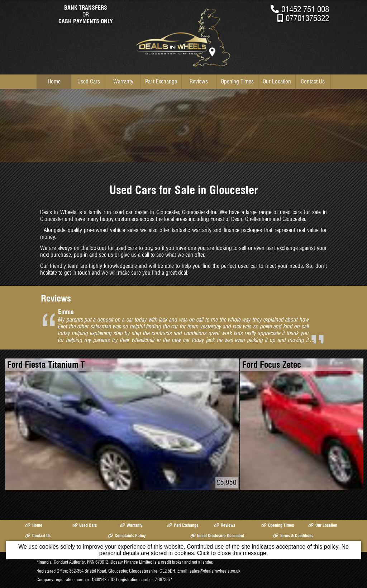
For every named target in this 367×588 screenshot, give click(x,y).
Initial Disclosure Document (217, 536)
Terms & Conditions (293, 536)
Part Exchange (161, 81)
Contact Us (313, 81)
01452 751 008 (305, 9)
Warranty (123, 81)
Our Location (277, 81)
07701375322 (307, 18)
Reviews (199, 81)
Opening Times (237, 81)
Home (54, 81)
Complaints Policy (127, 536)
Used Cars (89, 81)
